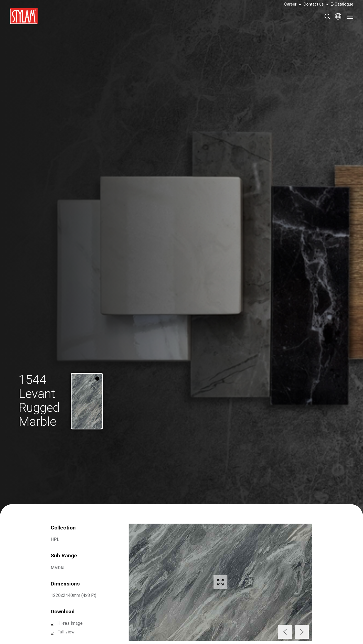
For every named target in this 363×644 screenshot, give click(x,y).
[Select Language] (338, 16)
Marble (57, 568)
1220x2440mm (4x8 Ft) (73, 595)
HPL (55, 539)
